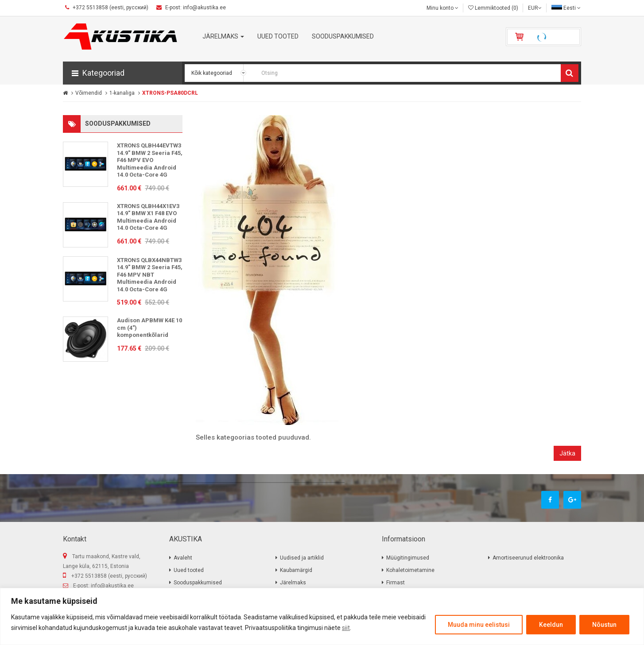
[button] (122, 73)
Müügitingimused (408, 558)
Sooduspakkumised (198, 583)
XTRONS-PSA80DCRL (170, 93)
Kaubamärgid (296, 570)
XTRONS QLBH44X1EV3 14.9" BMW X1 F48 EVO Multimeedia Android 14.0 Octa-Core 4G (148, 217)
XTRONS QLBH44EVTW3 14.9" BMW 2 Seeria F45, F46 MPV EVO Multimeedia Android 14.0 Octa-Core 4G (150, 160)
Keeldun (551, 625)
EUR (535, 8)
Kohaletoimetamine (410, 570)
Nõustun (604, 625)
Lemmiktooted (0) (493, 8)
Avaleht (183, 558)
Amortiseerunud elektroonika (528, 558)
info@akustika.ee (112, 586)
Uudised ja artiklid (302, 558)
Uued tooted (189, 570)
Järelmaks (293, 583)
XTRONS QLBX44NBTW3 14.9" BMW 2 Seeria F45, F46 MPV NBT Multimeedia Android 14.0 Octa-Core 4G (150, 275)
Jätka (567, 453)
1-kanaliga (122, 93)
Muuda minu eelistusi (479, 625)
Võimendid (89, 93)
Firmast (396, 583)
